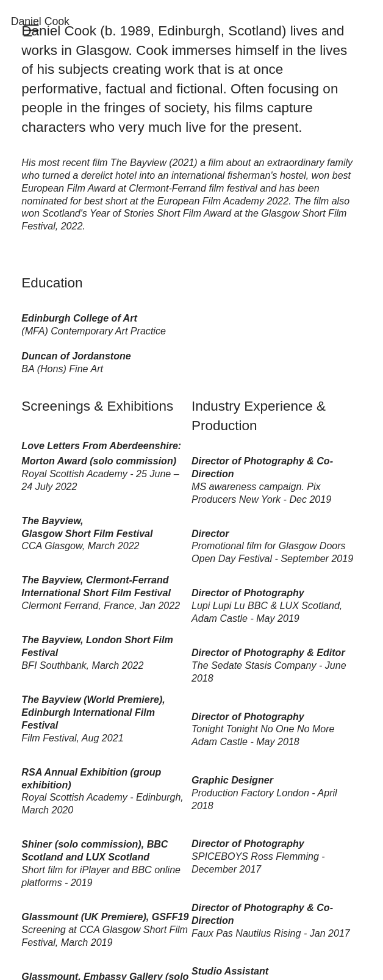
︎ (31, 31)
